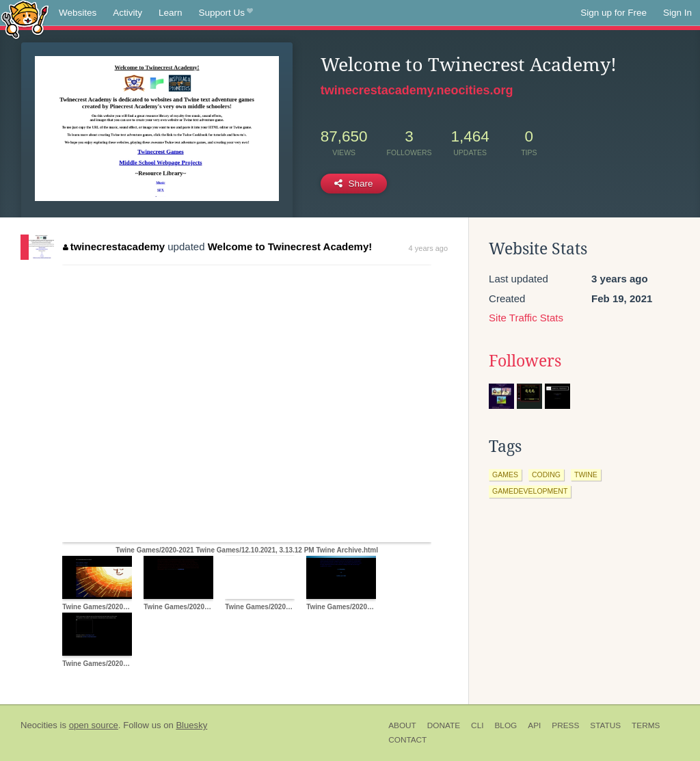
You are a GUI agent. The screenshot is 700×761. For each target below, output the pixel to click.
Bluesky (191, 725)
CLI (477, 725)
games (505, 475)
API (534, 725)
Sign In (677, 13)
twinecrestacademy (114, 246)
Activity (127, 13)
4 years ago (428, 248)
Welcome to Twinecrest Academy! (290, 246)
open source (94, 725)
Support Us (226, 13)
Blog (506, 725)
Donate (444, 725)
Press (565, 725)
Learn (171, 13)
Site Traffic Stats (526, 318)
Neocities (39, 725)
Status (605, 725)
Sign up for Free (614, 13)
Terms (646, 725)
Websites (78, 13)
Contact (407, 740)
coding (546, 475)
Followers (525, 361)
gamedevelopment (530, 491)
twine (586, 475)
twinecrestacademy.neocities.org (417, 90)
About (402, 725)
